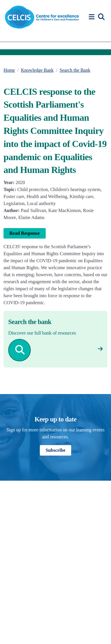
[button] (93, 17)
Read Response (25, 233)
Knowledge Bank (37, 70)
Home (9, 70)
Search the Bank (75, 70)
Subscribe (56, 450)
